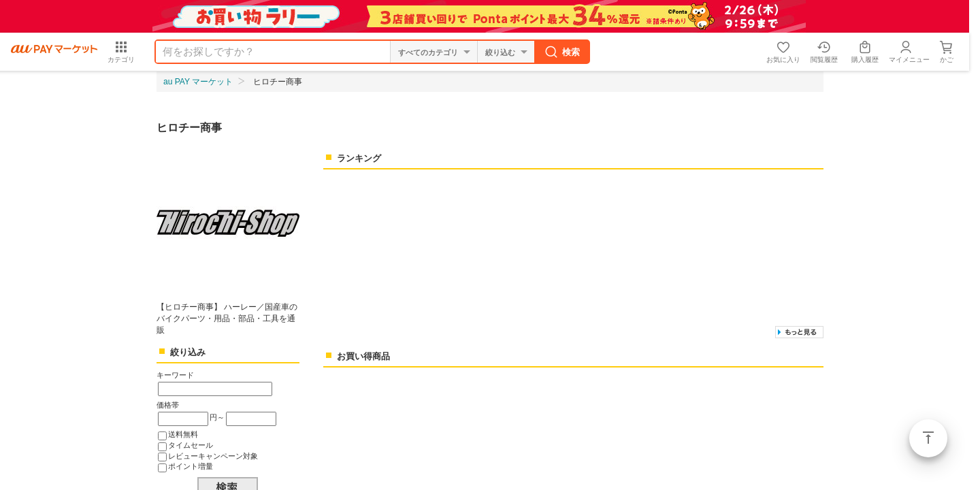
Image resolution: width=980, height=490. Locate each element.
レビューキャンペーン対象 (213, 456)
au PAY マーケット (198, 82)
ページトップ (928, 438)
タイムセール (191, 445)
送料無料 (183, 434)
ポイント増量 (191, 466)
